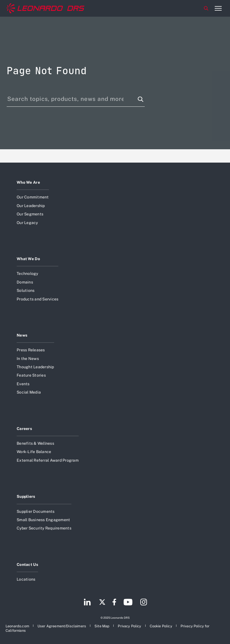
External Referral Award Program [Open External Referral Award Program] (48, 460)
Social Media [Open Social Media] (29, 392)
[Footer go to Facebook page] (114, 603)
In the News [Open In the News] (28, 359)
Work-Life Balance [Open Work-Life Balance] (34, 452)
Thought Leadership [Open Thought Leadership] (35, 367)
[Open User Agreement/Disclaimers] (62, 626)
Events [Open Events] (23, 384)
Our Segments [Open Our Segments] (30, 214)
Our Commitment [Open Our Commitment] (33, 197)
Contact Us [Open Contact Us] (27, 565)
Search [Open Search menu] (206, 8)
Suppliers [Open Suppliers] (26, 496)
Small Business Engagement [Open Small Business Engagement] (43, 520)
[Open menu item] (218, 8)
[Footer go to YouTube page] (128, 603)
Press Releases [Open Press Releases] (31, 350)
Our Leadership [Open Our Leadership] (31, 206)
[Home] (46, 8)
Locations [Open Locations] (26, 579)
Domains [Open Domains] (25, 282)
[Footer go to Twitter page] (102, 603)
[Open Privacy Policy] (129, 626)
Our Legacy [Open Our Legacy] (27, 223)
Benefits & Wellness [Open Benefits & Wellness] (35, 443)
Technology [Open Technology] (27, 273)
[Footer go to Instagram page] (144, 603)
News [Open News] (22, 335)
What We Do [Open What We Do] (28, 259)
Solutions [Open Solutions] (26, 290)
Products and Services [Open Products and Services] (37, 299)
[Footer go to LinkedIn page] (87, 603)
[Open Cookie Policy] (161, 626)
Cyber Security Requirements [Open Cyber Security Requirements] (44, 528)
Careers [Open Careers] (24, 429)
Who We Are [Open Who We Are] (28, 182)
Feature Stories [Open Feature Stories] (31, 375)
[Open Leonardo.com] (17, 626)
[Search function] (141, 99)
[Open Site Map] (102, 626)
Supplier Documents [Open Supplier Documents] (36, 511)
